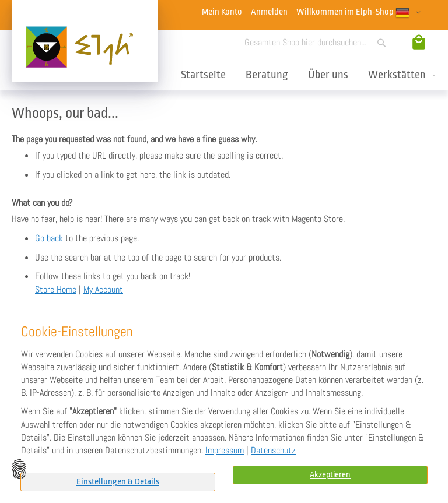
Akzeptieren (330, 475)
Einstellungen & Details (118, 482)
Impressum (225, 451)
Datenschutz (273, 451)
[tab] (118, 482)
